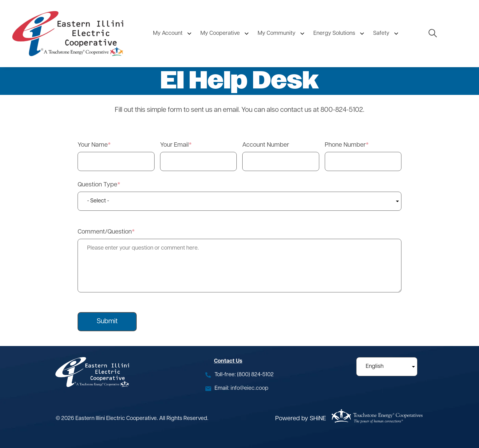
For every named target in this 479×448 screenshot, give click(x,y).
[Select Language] (387, 367)
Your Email (174, 145)
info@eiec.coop (250, 388)
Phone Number (345, 145)
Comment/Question (105, 232)
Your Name (93, 145)
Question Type (97, 185)
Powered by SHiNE (301, 419)
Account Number (266, 145)
